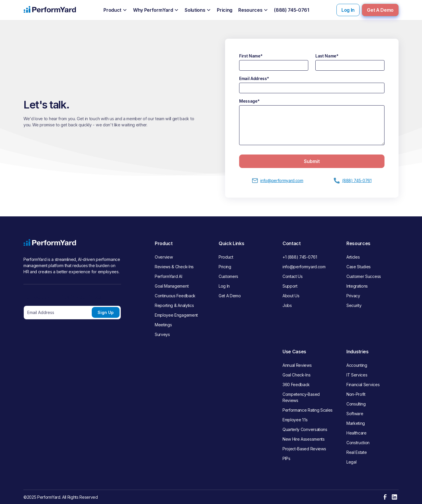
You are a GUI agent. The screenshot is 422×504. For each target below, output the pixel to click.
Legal (351, 462)
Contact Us (293, 276)
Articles (353, 257)
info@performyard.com (304, 267)
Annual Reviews (297, 365)
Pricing (225, 267)
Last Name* (327, 56)
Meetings (163, 325)
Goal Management (172, 286)
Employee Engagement (176, 315)
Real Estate (357, 452)
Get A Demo (380, 10)
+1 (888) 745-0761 (300, 257)
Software (355, 414)
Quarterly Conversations (305, 429)
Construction (358, 443)
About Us (291, 296)
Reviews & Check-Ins (174, 267)
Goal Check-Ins (297, 375)
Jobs (287, 305)
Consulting (356, 404)
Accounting (357, 365)
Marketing (356, 423)
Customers (228, 276)
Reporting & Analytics (174, 305)
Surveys (162, 334)
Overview (164, 257)
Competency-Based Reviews (301, 397)
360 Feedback (296, 385)
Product (226, 257)
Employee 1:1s (295, 420)
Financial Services (363, 385)
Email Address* (254, 78)
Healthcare (357, 433)
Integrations (357, 286)
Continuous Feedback (175, 296)
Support (290, 286)
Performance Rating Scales (308, 410)
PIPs (286, 458)
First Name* (251, 56)
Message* (249, 101)
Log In (348, 10)
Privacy (353, 296)
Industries (358, 352)
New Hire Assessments (304, 439)
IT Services (357, 375)
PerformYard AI (169, 276)
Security (354, 305)
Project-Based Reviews (304, 449)
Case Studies (359, 267)
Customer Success (364, 276)
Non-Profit (356, 394)
